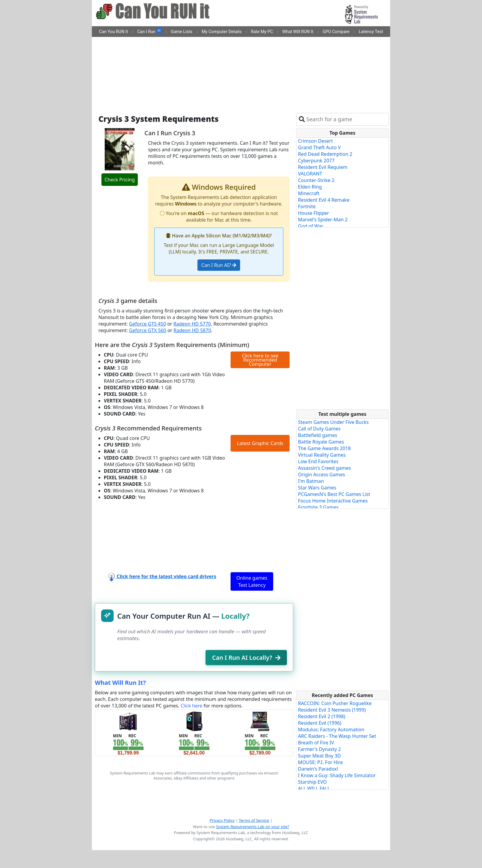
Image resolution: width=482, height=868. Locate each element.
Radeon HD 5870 (192, 330)
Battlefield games (318, 435)
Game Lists (182, 32)
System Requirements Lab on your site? (252, 827)
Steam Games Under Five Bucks (333, 422)
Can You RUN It (113, 32)
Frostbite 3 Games (318, 507)
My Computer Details (222, 32)
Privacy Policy (222, 820)
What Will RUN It (298, 32)
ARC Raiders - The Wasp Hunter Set (337, 736)
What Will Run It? (120, 683)
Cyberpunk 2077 (316, 161)
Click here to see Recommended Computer (260, 360)
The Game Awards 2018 (324, 448)
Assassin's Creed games (325, 468)
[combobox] (346, 119)
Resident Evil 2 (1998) (322, 716)
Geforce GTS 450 (148, 324)
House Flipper (313, 213)
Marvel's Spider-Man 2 (323, 220)
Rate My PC (262, 32)
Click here (191, 706)
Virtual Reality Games (322, 455)
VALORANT (310, 174)
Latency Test (371, 32)
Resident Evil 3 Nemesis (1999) (332, 710)
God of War (311, 226)
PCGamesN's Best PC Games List (334, 494)
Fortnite (307, 206)
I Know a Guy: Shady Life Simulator (337, 775)
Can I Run (149, 31)
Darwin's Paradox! (318, 769)
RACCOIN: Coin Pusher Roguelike (335, 703)
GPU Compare (336, 32)
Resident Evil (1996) (320, 723)
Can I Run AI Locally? (246, 658)
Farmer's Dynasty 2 (319, 749)
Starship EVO (312, 782)
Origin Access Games (322, 475)
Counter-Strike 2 (316, 180)
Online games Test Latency (252, 581)
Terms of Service (254, 820)
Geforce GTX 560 (148, 330)
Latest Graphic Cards (260, 443)
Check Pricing (119, 180)
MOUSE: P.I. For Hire (320, 762)
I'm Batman (311, 481)
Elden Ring (310, 187)
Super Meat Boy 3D (319, 756)
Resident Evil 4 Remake (324, 200)
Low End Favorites (318, 461)
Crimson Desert (315, 141)
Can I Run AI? (219, 265)
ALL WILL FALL (314, 788)
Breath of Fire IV (316, 743)
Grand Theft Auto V (319, 147)
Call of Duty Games (319, 429)
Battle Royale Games (321, 442)
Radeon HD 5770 (192, 324)
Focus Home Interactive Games (333, 501)
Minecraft (309, 193)
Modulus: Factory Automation (331, 729)
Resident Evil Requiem (323, 167)
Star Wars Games (317, 488)
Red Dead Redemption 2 (325, 154)
